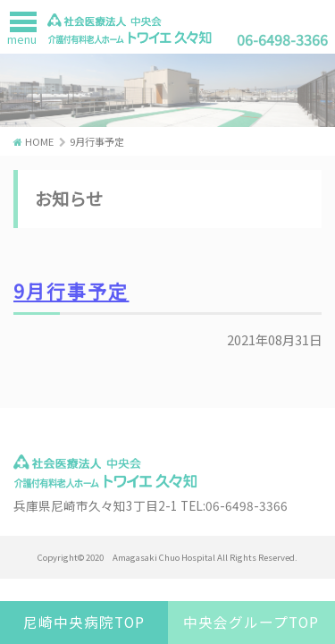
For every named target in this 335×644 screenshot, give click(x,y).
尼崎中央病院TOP (84, 622)
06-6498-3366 (282, 39)
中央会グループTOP (251, 622)
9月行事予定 (71, 291)
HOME (39, 141)
